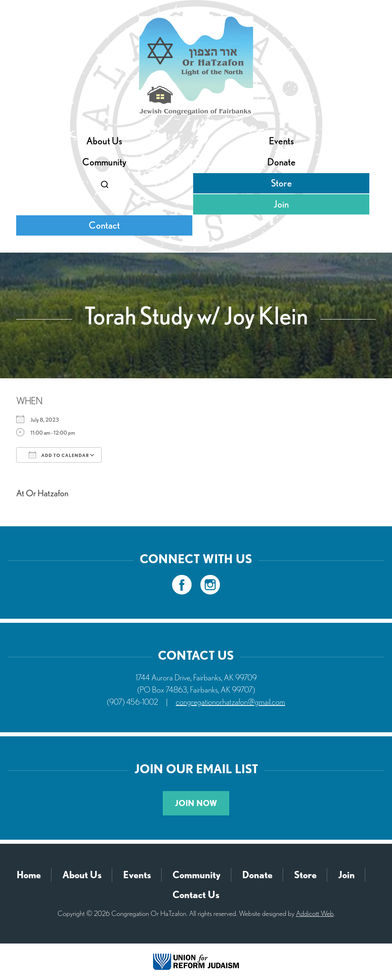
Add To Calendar (59, 455)
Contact (104, 225)
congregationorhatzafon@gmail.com (230, 702)
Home (29, 875)
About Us (104, 141)
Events (281, 141)
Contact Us (196, 895)
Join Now (196, 803)
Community (104, 162)
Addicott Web (315, 913)
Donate (281, 162)
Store (281, 183)
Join (281, 204)
